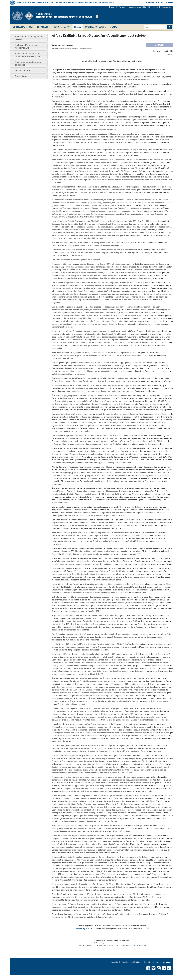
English (112, 7)
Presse (78, 27)
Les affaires (43, 27)
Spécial (113, 27)
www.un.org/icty (82, 928)
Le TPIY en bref (23, 70)
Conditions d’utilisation (131, 962)
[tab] (29, 38)
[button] (97, 17)
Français (122, 7)
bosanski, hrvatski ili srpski (139, 7)
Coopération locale (95, 27)
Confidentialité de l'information (158, 962)
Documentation (62, 27)
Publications (21, 76)
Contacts (114, 962)
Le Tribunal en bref (23, 27)
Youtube (142, 946)
